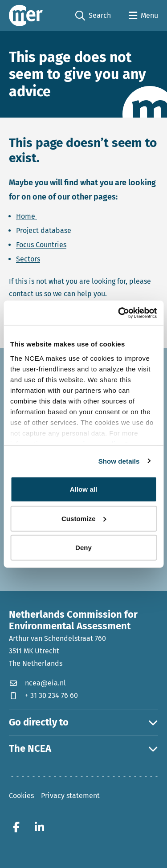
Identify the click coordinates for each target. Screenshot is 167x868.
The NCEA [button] (83, 749)
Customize (84, 518)
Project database (44, 230)
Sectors (28, 259)
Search (93, 16)
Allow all (84, 489)
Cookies (21, 796)
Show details (119, 461)
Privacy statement (70, 796)
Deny (83, 548)
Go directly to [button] (83, 722)
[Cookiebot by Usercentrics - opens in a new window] (119, 313)
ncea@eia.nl (37, 683)
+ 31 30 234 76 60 (43, 695)
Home (26, 216)
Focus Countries (41, 245)
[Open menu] (143, 16)
